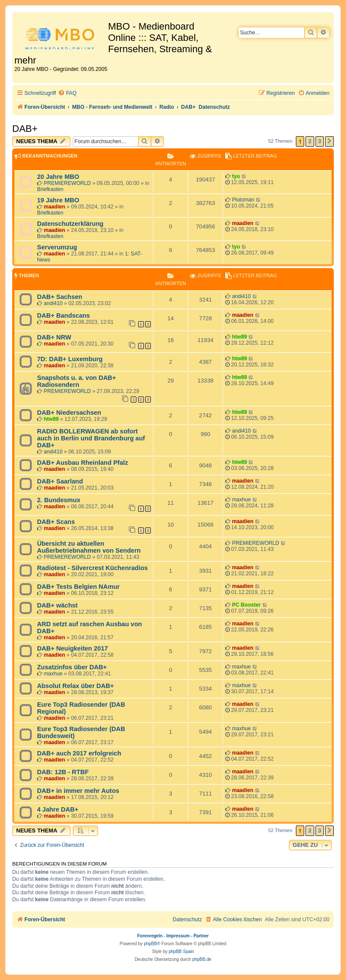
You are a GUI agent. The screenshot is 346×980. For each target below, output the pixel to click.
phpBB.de (202, 959)
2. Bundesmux (59, 500)
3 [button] (320, 141)
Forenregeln (150, 936)
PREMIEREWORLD (67, 183)
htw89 (239, 337)
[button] (329, 141)
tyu (236, 176)
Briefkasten (50, 189)
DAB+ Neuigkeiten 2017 (73, 648)
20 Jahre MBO (58, 177)
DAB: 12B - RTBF (63, 772)
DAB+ (25, 129)
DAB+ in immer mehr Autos (78, 791)
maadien (54, 207)
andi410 (53, 303)
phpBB (150, 944)
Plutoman (243, 200)
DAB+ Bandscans (63, 315)
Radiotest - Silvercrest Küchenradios (92, 568)
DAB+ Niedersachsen (69, 413)
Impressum (178, 936)
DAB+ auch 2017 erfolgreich (79, 753)
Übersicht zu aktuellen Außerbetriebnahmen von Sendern (89, 547)
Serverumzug (57, 247)
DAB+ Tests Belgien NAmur (78, 587)
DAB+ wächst (57, 605)
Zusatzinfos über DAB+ (72, 667)
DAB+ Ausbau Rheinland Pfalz (83, 463)
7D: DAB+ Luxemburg (70, 359)
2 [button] (310, 141)
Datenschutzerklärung (70, 224)
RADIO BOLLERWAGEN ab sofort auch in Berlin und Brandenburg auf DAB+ (91, 438)
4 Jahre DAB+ (58, 809)
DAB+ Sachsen (60, 297)
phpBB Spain (181, 951)
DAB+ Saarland (60, 481)
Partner (201, 936)
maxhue (241, 500)
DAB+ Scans (56, 522)
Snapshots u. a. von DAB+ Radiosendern (76, 381)
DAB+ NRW (54, 337)
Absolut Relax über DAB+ (75, 686)
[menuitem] (67, 93)
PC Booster (246, 605)
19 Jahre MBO (58, 200)
